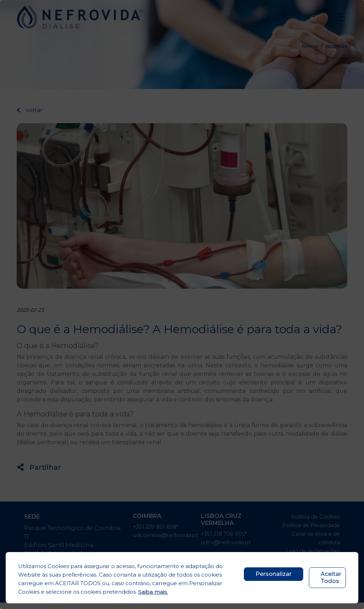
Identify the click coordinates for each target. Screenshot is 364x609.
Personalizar (274, 574)
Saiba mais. (153, 592)
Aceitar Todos (331, 577)
